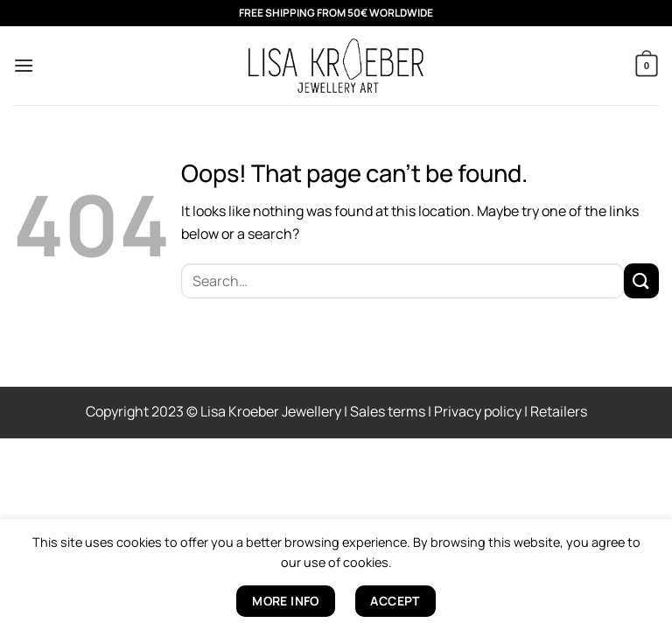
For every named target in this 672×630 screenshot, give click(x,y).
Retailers (559, 411)
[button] (24, 65)
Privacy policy (478, 411)
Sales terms (388, 411)
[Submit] (641, 280)
